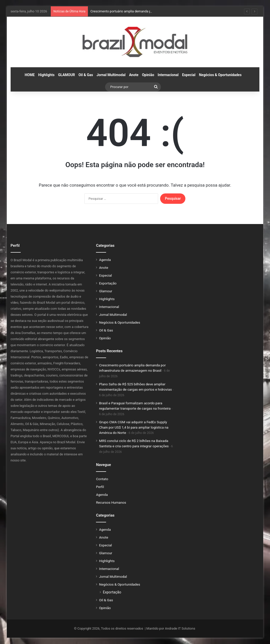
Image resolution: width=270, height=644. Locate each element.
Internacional (168, 75)
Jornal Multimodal (111, 75)
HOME (30, 75)
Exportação (108, 283)
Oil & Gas (86, 75)
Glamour (106, 291)
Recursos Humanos (111, 502)
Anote (134, 75)
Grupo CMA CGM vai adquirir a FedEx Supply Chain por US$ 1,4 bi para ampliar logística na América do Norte (134, 427)
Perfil (100, 487)
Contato (102, 479)
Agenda (105, 260)
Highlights (46, 75)
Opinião (148, 75)
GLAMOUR (67, 75)
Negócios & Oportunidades (220, 75)
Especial (189, 75)
